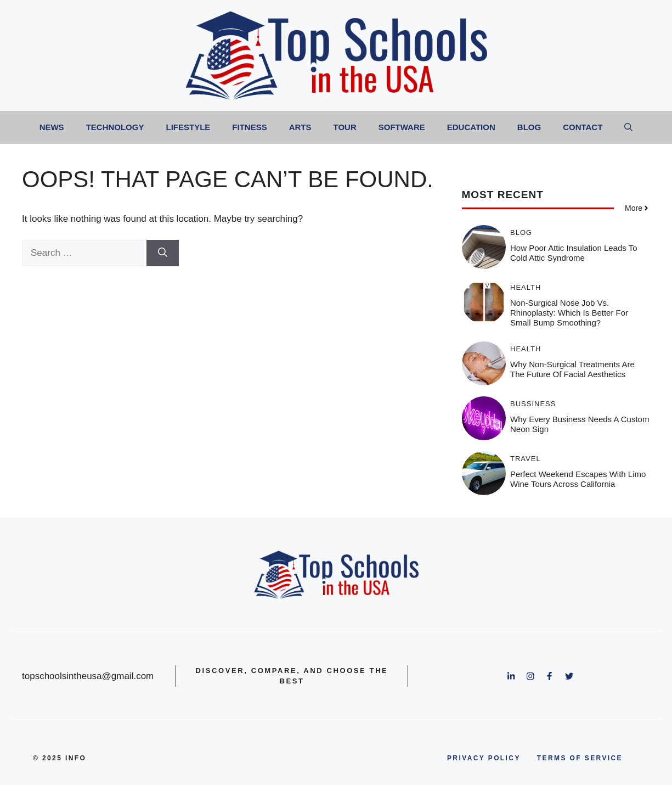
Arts (300, 127)
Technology (115, 127)
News (52, 127)
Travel (526, 459)
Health (526, 287)
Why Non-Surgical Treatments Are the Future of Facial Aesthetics (572, 369)
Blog (529, 127)
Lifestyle (188, 127)
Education (471, 127)
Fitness (249, 127)
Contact (583, 127)
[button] (628, 127)
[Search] (163, 253)
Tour (345, 127)
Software (402, 127)
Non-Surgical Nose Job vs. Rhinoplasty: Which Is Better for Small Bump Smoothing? (569, 313)
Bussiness (533, 404)
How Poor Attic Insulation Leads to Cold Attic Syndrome (574, 253)
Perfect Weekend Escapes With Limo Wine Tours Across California (578, 479)
